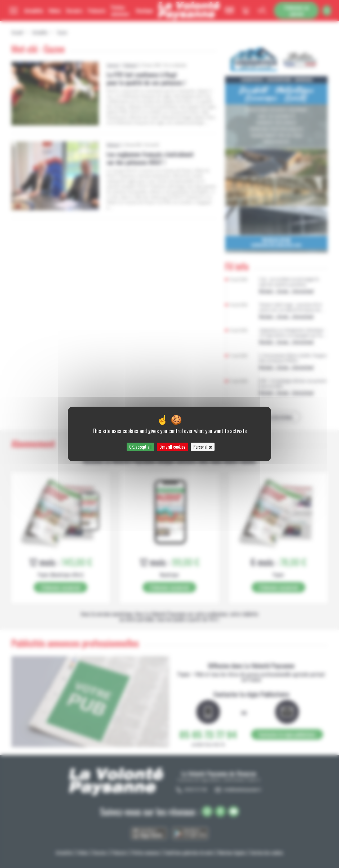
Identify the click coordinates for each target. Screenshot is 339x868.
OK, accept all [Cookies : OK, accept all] (140, 447)
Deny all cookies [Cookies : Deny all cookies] (172, 447)
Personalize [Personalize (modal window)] (203, 447)
